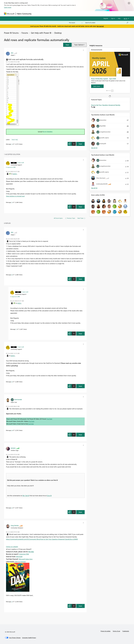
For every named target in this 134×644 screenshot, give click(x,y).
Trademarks (126, 631)
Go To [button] (126, 18)
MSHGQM (19, 557)
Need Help (15, 140)
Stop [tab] (112, 91)
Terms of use (116, 631)
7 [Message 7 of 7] (12, 202)
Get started (100, 26)
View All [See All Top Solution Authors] (94, 148)
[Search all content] (107, 23)
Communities (61, 14)
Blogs (69, 14)
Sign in (113, 18)
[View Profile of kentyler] (13, 448)
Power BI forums (11, 33)
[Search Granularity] (76, 23)
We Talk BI (26, 496)
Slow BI (49, 496)
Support (85, 14)
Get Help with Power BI (41, 33)
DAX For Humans (20, 562)
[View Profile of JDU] (12, 53)
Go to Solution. (48, 132)
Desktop (58, 33)
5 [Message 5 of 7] (12, 382)
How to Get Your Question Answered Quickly (106, 105)
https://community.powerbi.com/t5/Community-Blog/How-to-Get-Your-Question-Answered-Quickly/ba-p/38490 (42, 539)
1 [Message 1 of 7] (12, 144)
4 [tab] (110, 91)
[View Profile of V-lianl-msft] (20, 162)
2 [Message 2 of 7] (12, 602)
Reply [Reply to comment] (80, 207)
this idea (31, 552)
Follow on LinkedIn (12, 547)
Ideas (52, 14)
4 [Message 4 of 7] (12, 430)
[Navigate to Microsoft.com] (9, 14)
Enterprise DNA (24, 554)
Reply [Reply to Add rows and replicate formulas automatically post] (80, 144)
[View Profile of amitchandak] (18, 399)
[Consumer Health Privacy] (29, 638)
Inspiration (44, 14)
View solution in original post (15, 196)
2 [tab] (108, 91)
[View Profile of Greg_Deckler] (15, 525)
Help (119, 18)
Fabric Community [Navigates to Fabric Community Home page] (24, 14)
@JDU (15, 174)
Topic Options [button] (79, 45)
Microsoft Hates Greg (26, 559)
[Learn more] (97, 86)
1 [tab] (107, 91)
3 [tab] (109, 91)
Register (106, 18)
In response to (11, 167)
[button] (67, 45)
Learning (77, 14)
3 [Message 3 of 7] (12, 508)
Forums (36, 14)
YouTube (49, 419)
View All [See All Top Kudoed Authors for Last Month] (94, 188)
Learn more (8, 7)
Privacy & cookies (106, 631)
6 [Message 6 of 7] (12, 275)
